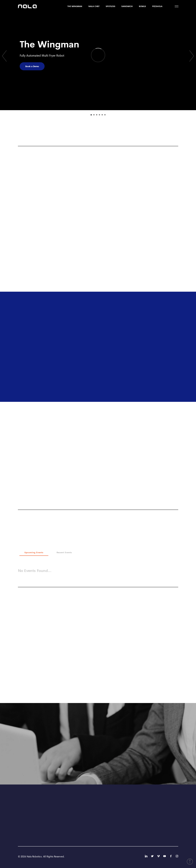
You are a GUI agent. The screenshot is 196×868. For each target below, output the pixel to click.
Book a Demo (32, 66)
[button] (190, 862)
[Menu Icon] (177, 6)
